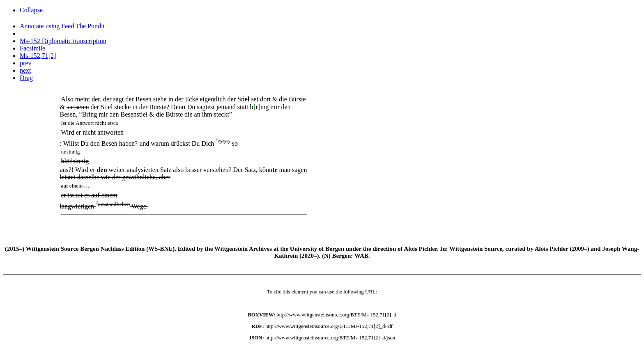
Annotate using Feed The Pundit (62, 26)
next (25, 70)
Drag (26, 78)
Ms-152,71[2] (38, 56)
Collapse (31, 10)
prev (25, 63)
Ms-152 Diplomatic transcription (63, 41)
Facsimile (32, 48)
